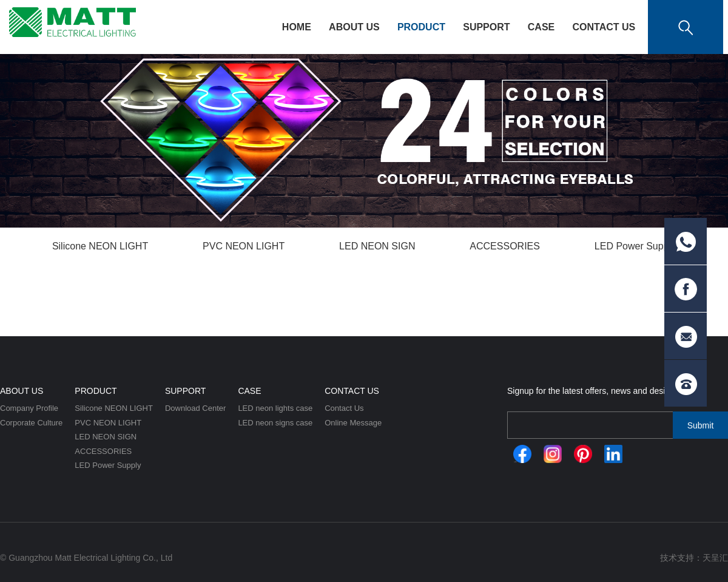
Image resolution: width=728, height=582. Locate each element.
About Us (354, 27)
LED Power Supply (635, 246)
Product (421, 27)
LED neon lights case (275, 408)
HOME (297, 27)
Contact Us (604, 27)
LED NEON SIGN (377, 246)
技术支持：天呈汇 (694, 558)
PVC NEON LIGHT (244, 246)
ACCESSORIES (505, 246)
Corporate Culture (31, 423)
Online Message (353, 423)
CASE (541, 27)
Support (486, 27)
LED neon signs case (275, 423)
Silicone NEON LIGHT (100, 246)
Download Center (195, 408)
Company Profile (29, 408)
